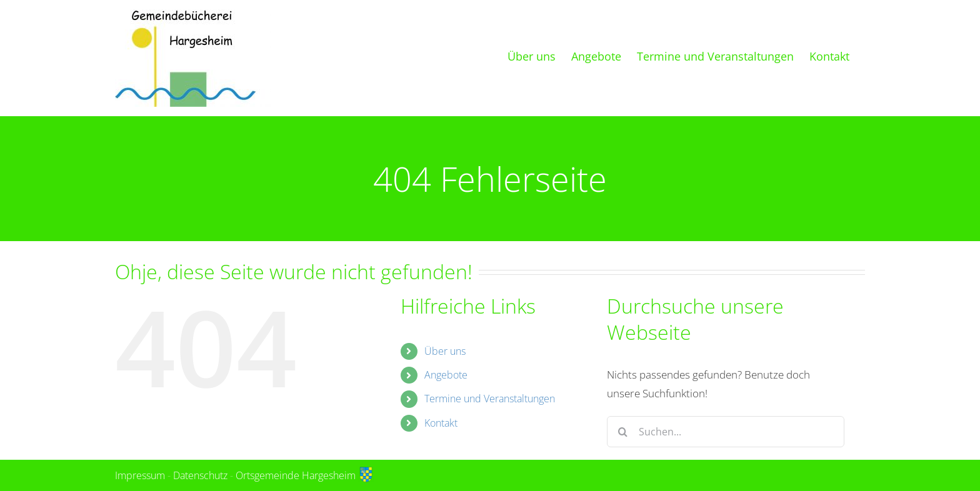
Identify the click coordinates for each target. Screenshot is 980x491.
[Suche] (622, 432)
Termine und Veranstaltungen (490, 399)
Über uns (445, 351)
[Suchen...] (726, 432)
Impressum (140, 475)
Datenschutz (200, 475)
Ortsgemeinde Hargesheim (305, 475)
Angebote (446, 375)
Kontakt (441, 423)
